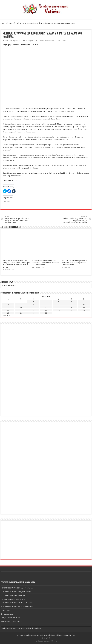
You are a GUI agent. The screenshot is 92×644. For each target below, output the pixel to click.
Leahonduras (5, 610)
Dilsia (7, 41)
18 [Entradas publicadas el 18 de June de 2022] (71, 307)
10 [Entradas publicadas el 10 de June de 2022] (59, 304)
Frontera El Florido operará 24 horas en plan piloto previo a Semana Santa (75, 263)
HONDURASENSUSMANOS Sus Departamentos (17, 607)
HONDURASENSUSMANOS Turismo (13, 599)
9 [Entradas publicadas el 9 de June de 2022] (46, 304)
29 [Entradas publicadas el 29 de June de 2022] (33, 313)
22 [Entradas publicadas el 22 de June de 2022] (33, 310)
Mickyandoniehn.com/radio (10, 618)
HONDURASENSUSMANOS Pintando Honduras (17, 603)
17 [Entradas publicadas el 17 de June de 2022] (59, 307)
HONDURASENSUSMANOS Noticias (13, 595)
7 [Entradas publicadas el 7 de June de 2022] (21, 304)
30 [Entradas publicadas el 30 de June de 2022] (46, 313)
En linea (9, 286)
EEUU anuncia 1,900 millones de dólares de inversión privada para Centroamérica (18, 219)
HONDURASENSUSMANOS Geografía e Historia (17, 588)
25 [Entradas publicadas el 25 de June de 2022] (71, 310)
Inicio (2, 23)
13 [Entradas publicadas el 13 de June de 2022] (8, 307)
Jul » (8, 315)
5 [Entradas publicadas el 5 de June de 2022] (84, 302)
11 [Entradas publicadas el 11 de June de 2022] (71, 304)
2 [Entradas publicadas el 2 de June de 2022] (46, 302)
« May (4, 315)
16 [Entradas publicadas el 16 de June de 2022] (46, 307)
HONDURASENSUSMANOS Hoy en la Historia (16, 592)
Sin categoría (11, 23)
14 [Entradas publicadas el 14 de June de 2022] (21, 307)
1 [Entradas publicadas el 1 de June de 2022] (33, 302)
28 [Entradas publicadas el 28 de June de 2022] (21, 313)
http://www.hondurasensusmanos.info (30, 635)
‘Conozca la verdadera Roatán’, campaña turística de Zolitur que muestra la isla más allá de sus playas (16, 264)
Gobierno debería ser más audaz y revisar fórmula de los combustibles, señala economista (74, 219)
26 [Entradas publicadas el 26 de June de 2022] (84, 310)
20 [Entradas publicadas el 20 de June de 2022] (8, 310)
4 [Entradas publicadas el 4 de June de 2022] (71, 302)
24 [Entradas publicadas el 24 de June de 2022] (59, 310)
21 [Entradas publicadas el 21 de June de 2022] (21, 310)
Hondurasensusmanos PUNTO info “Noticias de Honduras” (21, 628)
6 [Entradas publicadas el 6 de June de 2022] (8, 304)
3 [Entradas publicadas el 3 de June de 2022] (59, 302)
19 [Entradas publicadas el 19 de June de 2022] (84, 307)
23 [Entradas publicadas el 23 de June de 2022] (46, 310)
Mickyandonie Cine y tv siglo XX (12, 621)
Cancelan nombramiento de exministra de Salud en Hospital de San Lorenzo (46, 263)
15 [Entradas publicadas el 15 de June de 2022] (33, 307)
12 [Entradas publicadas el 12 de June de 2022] (84, 304)
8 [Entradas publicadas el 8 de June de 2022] (33, 304)
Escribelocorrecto (7, 614)
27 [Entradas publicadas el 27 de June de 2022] (8, 313)
